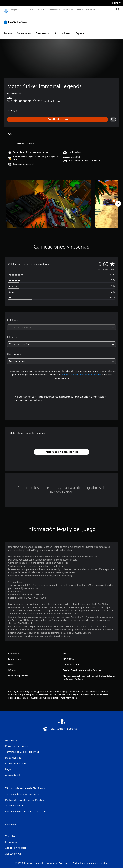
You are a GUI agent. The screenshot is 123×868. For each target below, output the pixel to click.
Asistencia (90, 10)
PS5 (24, 10)
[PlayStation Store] (16, 19)
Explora (80, 30)
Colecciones (24, 30)
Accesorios (54, 10)
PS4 (31, 10)
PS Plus (41, 10)
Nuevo (8, 30)
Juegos (14, 10)
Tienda (78, 10)
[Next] (118, 200)
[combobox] (61, 324)
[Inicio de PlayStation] (6, 10)
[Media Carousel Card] (49, 200)
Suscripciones (62, 30)
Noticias (67, 10)
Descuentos (43, 30)
